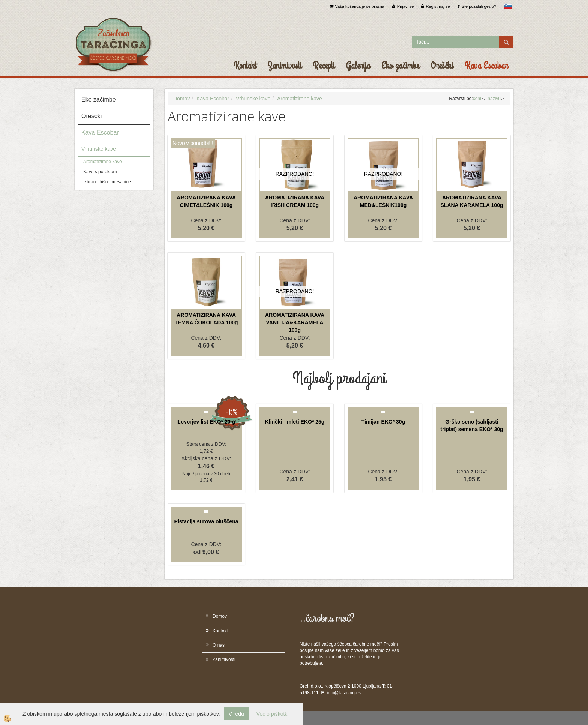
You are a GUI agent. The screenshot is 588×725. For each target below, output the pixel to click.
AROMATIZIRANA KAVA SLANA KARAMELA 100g (472, 201)
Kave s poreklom (100, 172)
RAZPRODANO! (295, 174)
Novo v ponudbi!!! (193, 143)
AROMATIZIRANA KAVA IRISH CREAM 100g (295, 201)
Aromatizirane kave (103, 162)
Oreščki (442, 66)
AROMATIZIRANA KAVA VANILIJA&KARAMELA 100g (295, 322)
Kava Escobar (486, 66)
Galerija (358, 66)
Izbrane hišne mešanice (107, 182)
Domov (181, 99)
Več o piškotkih (274, 714)
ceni (479, 99)
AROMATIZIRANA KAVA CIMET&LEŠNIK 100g (206, 201)
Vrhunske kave (99, 149)
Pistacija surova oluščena (206, 521)
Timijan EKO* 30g (383, 422)
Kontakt (245, 66)
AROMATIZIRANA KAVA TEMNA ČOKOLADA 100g (206, 319)
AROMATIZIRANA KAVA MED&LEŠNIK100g (383, 201)
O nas (219, 645)
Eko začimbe (400, 66)
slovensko (508, 6)
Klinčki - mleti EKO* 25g (295, 422)
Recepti (324, 66)
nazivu (496, 99)
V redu (236, 714)
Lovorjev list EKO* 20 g (206, 422)
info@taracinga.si (344, 693)
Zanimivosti (284, 66)
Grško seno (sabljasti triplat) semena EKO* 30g (472, 425)
